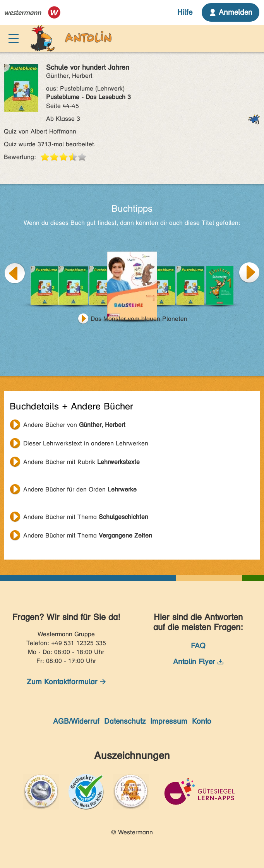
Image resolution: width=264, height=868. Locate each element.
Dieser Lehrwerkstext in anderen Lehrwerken (86, 443)
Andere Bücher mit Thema (86, 517)
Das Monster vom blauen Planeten (139, 319)
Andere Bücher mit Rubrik (81, 462)
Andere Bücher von (74, 425)
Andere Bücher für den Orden (80, 489)
